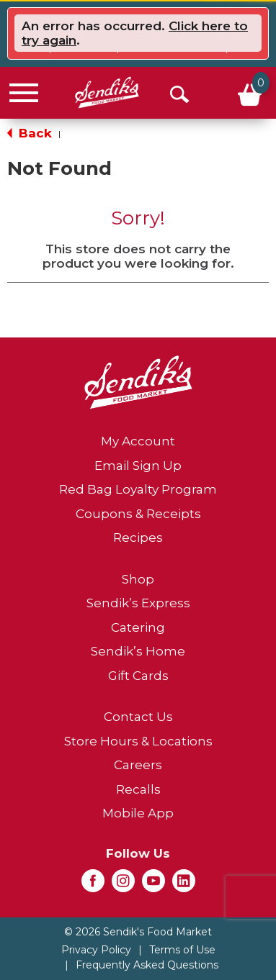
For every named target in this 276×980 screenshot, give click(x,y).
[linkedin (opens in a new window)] (184, 885)
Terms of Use (182, 950)
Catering (138, 627)
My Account (138, 441)
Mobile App (138, 813)
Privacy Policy (96, 950)
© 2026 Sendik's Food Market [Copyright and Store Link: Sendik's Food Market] (138, 932)
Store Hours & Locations (138, 741)
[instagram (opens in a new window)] (123, 885)
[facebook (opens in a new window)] (93, 885)
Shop (138, 579)
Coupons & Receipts (138, 514)
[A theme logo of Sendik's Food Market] (107, 92)
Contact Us (138, 717)
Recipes (138, 537)
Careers (138, 765)
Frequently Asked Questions (147, 965)
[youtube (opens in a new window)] (153, 885)
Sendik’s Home (138, 651)
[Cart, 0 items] (248, 93)
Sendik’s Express (138, 603)
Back (30, 133)
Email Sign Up (138, 466)
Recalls (138, 789)
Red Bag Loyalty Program (138, 489)
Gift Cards (138, 676)
